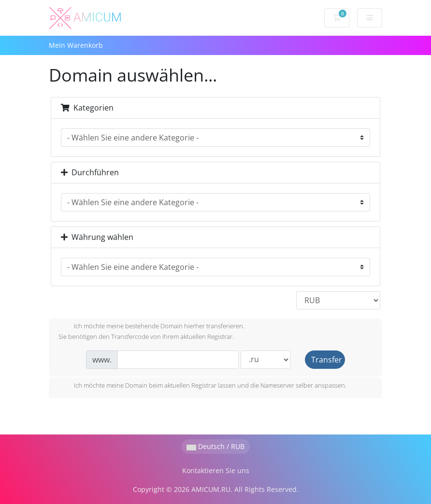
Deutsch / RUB (215, 446)
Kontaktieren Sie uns (216, 470)
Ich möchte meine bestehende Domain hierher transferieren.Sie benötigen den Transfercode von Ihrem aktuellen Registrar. (151, 331)
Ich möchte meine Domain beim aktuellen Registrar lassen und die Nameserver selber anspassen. (202, 386)
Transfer (327, 360)
